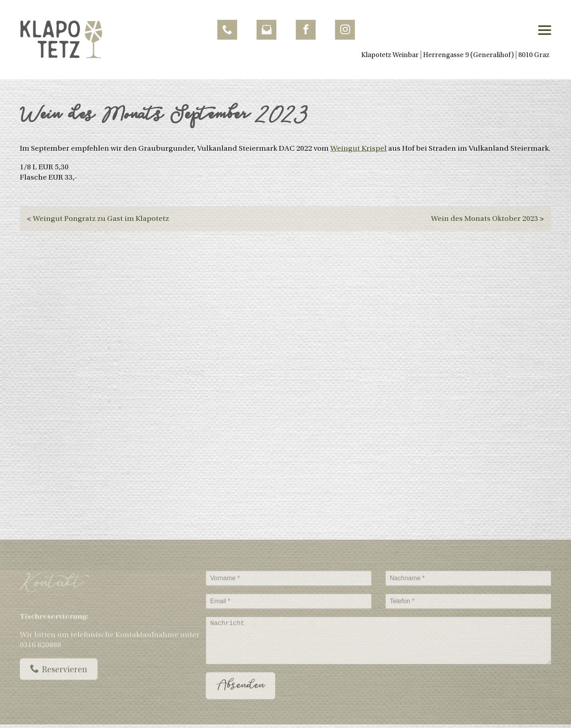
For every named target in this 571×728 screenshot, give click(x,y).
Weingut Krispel (358, 148)
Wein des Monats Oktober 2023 (485, 218)
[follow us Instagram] (345, 30)
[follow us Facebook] (306, 30)
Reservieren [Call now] (59, 675)
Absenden (240, 692)
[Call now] (227, 30)
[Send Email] (266, 30)
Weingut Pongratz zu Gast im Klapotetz (101, 218)
